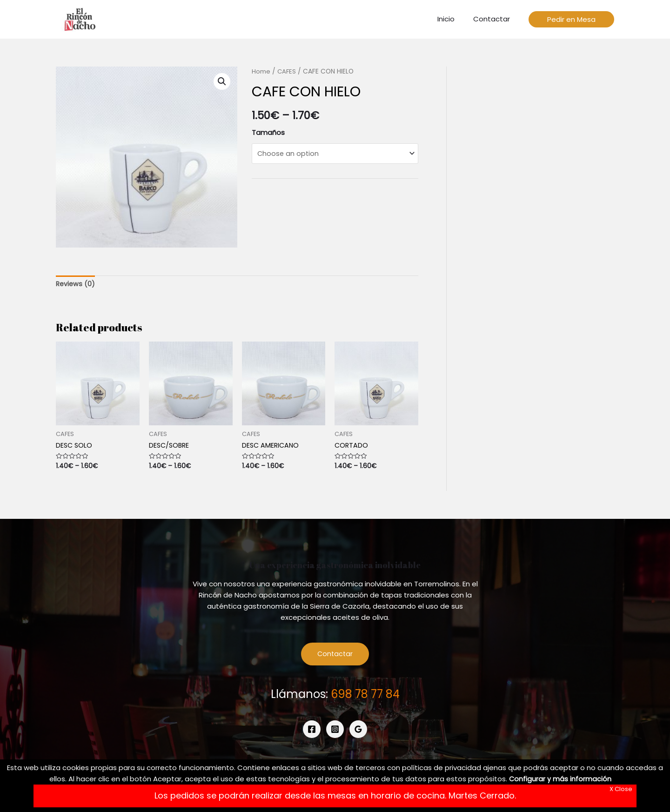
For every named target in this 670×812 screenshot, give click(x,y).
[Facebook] (312, 731)
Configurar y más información (560, 779)
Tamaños (268, 132)
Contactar (335, 656)
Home (261, 71)
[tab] (76, 285)
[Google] (358, 731)
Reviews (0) (76, 285)
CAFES (287, 71)
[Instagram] (335, 731)
